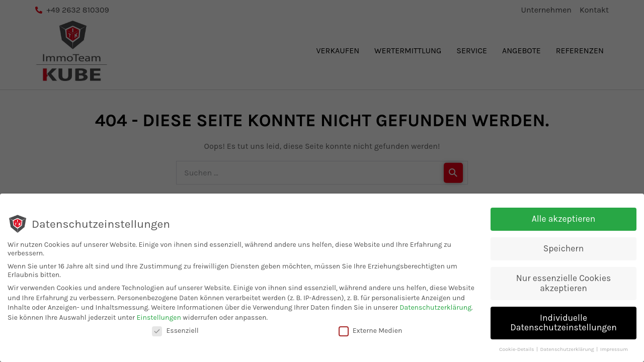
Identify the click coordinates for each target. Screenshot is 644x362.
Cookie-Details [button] (517, 350)
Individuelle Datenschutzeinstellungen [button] (563, 323)
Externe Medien (371, 331)
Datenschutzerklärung (435, 308)
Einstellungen (159, 318)
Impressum (614, 350)
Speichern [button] (563, 249)
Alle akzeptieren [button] (564, 220)
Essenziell (175, 331)
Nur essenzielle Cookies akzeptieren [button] (564, 284)
